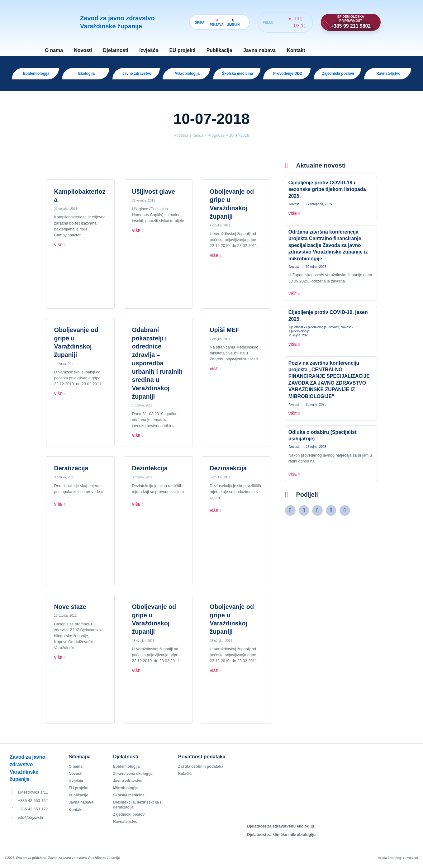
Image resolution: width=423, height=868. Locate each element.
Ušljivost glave (153, 195)
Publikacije (219, 50)
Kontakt (296, 50)
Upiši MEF (225, 333)
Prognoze (216, 138)
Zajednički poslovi (130, 819)
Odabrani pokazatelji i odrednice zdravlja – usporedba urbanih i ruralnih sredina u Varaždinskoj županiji (157, 366)
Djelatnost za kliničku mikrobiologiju (281, 838)
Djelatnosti (116, 50)
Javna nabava (259, 50)
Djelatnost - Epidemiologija (308, 330)
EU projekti (183, 50)
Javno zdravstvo (129, 785)
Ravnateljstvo (126, 827)
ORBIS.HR (410, 861)
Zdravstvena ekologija (134, 777)
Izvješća (149, 50)
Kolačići (186, 777)
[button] (290, 514)
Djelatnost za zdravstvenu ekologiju (280, 829)
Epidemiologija (127, 770)
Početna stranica (189, 138)
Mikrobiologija (126, 792)
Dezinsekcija (228, 471)
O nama (54, 50)
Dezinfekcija (150, 471)
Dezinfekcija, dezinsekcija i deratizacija (138, 810)
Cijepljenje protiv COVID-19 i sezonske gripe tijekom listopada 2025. (327, 192)
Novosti (83, 50)
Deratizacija (71, 471)
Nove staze (70, 610)
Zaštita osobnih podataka (202, 770)
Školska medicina (130, 800)
